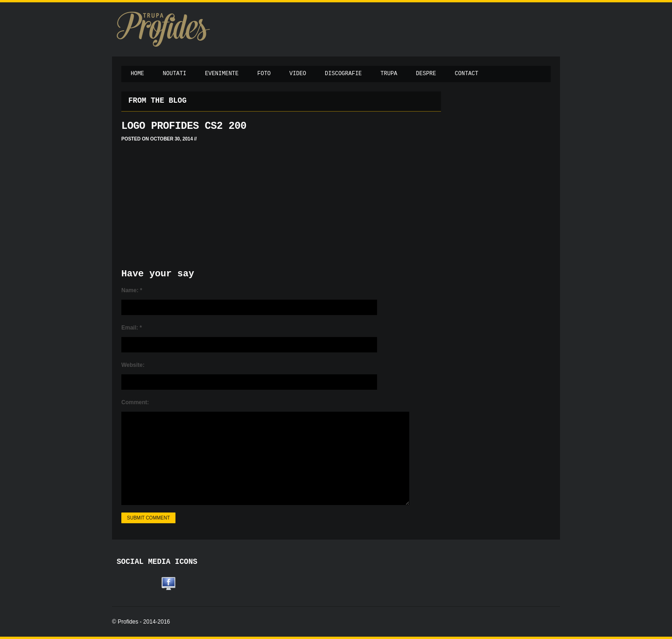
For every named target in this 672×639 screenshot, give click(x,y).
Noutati (175, 74)
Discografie (343, 74)
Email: (132, 328)
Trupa (389, 74)
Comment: (135, 402)
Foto (264, 74)
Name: (132, 290)
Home (137, 74)
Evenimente (222, 74)
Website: (133, 365)
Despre (426, 74)
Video (298, 74)
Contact (467, 74)
